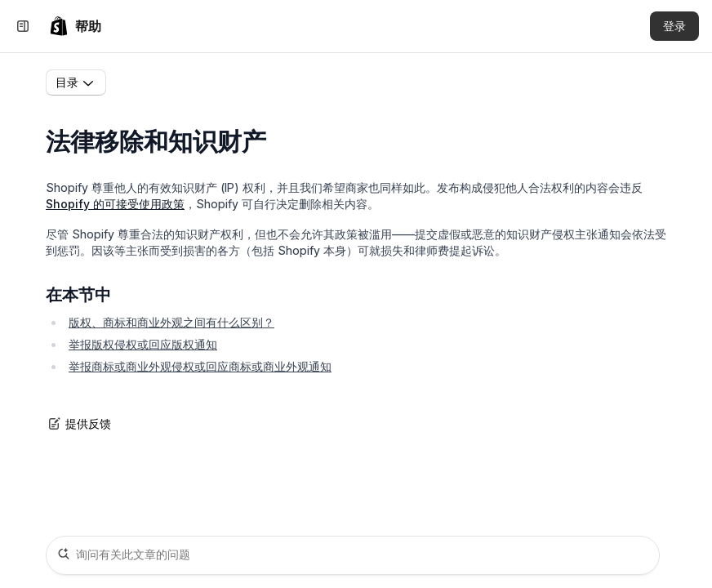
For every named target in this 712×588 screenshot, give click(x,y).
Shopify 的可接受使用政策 (115, 204)
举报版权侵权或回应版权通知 (143, 344)
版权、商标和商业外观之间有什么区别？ (171, 322)
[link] (75, 26)
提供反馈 (78, 424)
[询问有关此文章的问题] (353, 555)
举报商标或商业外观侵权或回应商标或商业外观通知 (200, 366)
